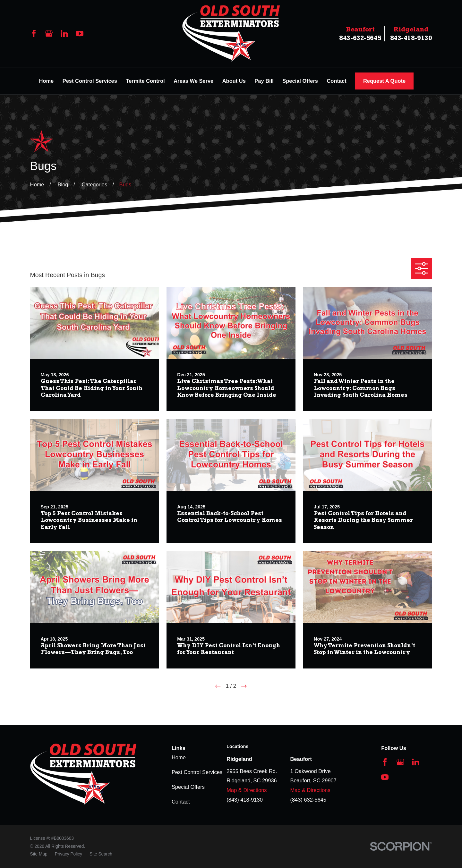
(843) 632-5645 (308, 800)
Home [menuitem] (47, 81)
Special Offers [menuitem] (300, 81)
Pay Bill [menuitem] (264, 81)
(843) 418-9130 (245, 800)
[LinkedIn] (64, 34)
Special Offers (188, 787)
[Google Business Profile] (49, 34)
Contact (181, 802)
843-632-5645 (360, 34)
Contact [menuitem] (336, 81)
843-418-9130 (411, 34)
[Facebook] (34, 34)
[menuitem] (39, 854)
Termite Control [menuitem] (145, 81)
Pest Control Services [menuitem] (90, 81)
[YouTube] (80, 34)
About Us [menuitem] (234, 81)
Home (179, 757)
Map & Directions (247, 790)
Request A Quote (384, 81)
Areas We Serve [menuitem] (193, 81)
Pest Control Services (197, 772)
